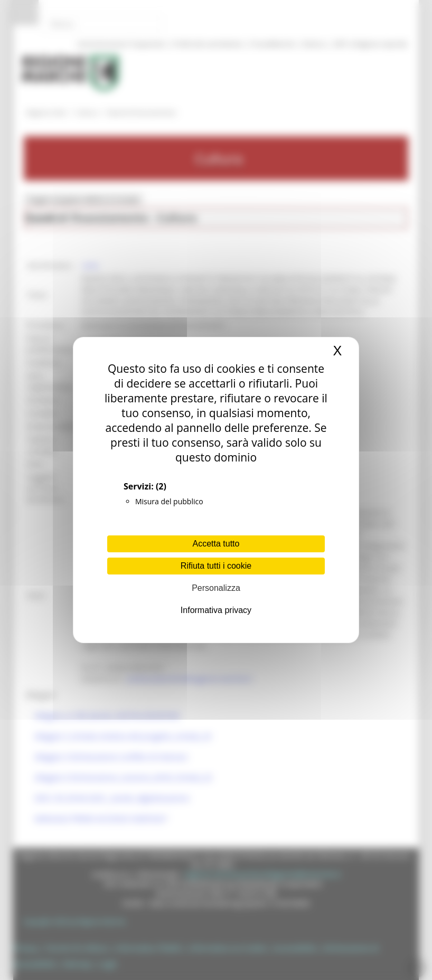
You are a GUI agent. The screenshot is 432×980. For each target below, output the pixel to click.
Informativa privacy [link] (216, 610)
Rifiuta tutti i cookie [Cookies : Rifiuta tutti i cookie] (216, 566)
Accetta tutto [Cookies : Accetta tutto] (216, 544)
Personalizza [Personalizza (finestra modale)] (216, 588)
